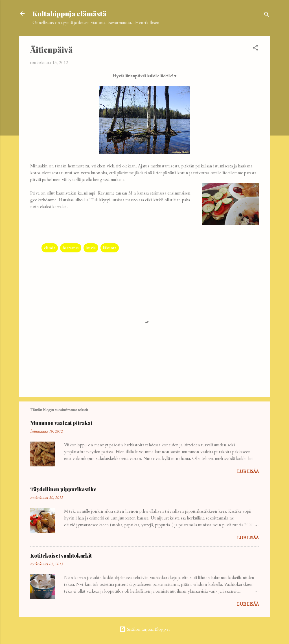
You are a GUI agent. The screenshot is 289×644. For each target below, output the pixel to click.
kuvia (91, 248)
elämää (50, 248)
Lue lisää (248, 471)
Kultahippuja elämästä (69, 14)
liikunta (110, 248)
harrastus (71, 248)
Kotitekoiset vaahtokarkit (61, 556)
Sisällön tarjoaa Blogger (145, 629)
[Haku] (267, 15)
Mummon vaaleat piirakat (61, 423)
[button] (255, 49)
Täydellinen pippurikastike (63, 489)
